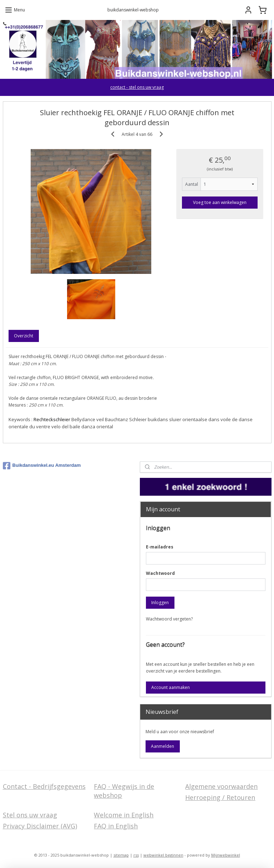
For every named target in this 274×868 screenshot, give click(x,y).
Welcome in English (124, 815)
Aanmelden (163, 746)
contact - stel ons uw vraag (137, 87)
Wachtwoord (160, 573)
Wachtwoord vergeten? (169, 619)
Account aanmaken (171, 687)
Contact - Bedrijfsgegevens (44, 786)
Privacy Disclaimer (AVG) (40, 826)
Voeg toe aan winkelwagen (220, 202)
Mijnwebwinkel (226, 855)
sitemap (121, 855)
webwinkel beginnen (163, 855)
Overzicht (24, 336)
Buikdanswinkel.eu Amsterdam (42, 466)
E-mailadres (160, 547)
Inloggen (160, 603)
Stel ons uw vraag (30, 815)
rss (136, 855)
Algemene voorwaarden (221, 786)
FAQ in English (116, 826)
